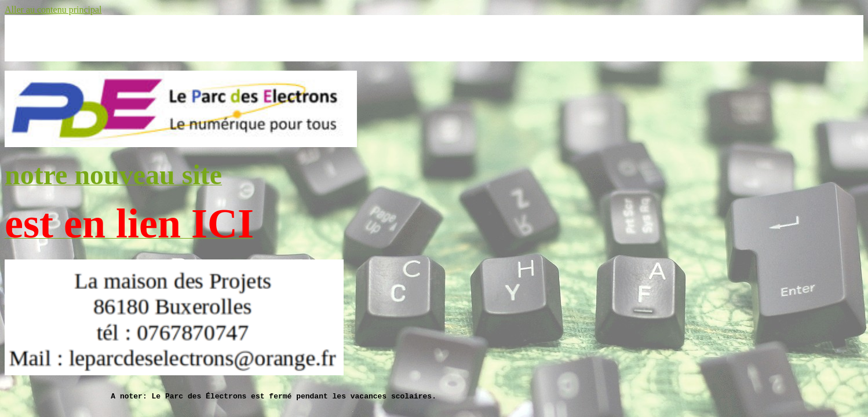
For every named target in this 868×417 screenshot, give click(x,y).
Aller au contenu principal (53, 10)
